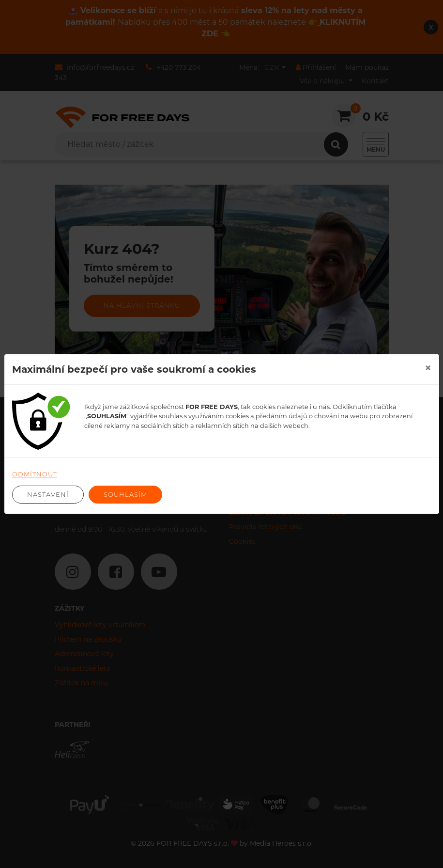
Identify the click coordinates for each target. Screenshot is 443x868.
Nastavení (48, 494)
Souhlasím (125, 494)
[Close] (428, 368)
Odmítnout (35, 474)
